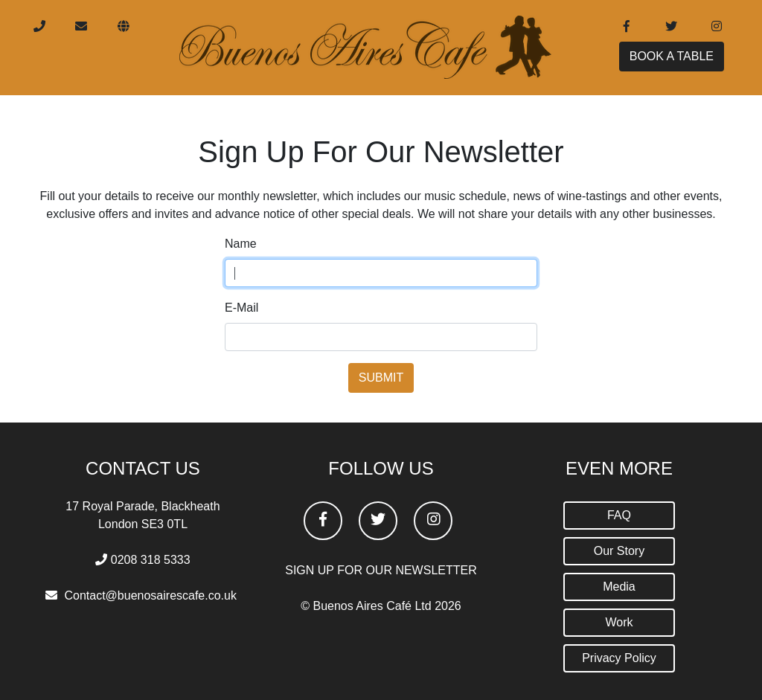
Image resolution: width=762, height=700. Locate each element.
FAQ (619, 515)
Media (619, 587)
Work (619, 622)
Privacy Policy (619, 658)
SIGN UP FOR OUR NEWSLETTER (381, 570)
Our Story (619, 551)
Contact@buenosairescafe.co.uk (150, 595)
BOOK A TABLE (672, 62)
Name (241, 244)
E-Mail (241, 308)
